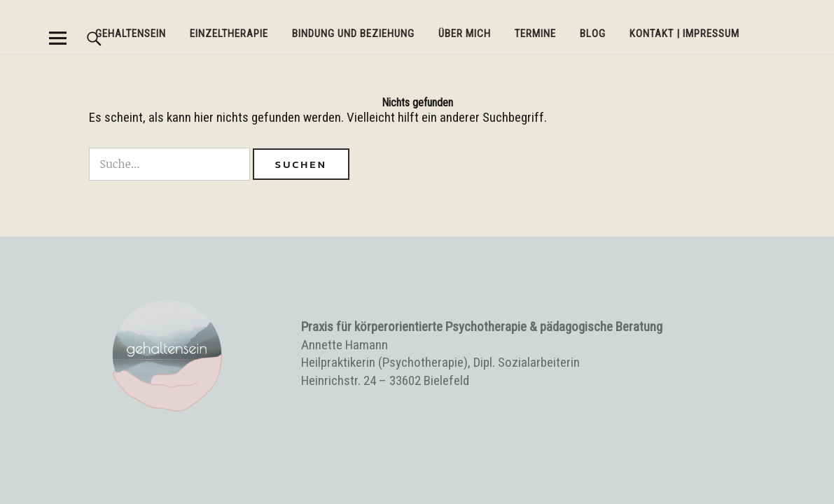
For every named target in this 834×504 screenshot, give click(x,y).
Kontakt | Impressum (684, 34)
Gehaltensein (131, 34)
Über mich (465, 34)
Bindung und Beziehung (353, 34)
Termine (535, 34)
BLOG (593, 34)
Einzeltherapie (229, 34)
